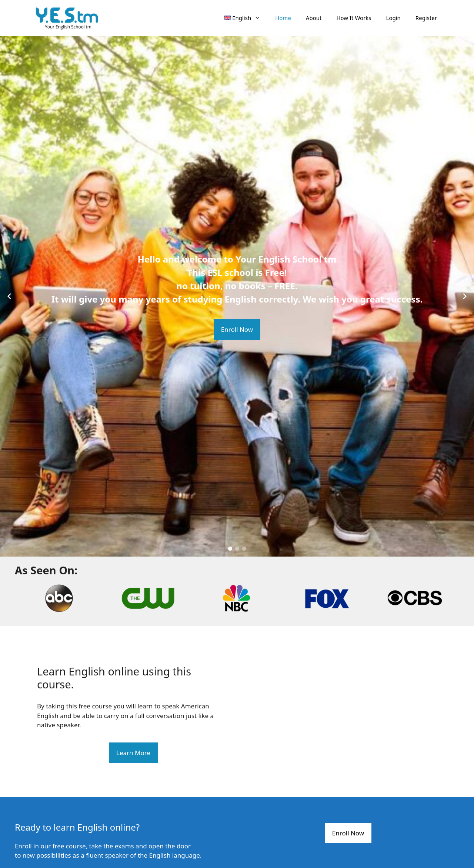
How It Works (354, 18)
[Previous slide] (9, 296)
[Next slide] (465, 296)
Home (283, 18)
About (314, 18)
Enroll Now (237, 329)
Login (393, 18)
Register (426, 18)
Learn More (133, 753)
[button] (230, 549)
